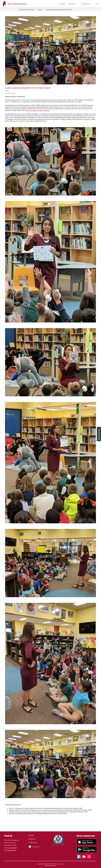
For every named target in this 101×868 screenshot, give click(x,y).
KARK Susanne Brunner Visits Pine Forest (59, 10)
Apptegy (54, 865)
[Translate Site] (87, 4)
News (40, 10)
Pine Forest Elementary (26, 10)
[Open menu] (62, 4)
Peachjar (31, 835)
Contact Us (32, 839)
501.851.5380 (13, 848)
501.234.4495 (11, 850)
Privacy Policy (33, 842)
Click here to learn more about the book (37, 110)
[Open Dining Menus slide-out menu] (99, 434)
